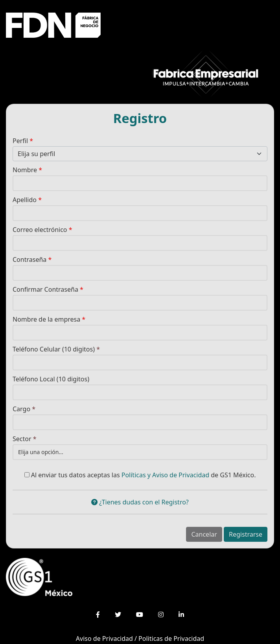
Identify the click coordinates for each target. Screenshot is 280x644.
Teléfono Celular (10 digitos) (56, 349)
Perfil (23, 141)
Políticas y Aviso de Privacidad (165, 475)
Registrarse (246, 534)
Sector (25, 439)
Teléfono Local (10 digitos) (51, 379)
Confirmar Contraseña (48, 289)
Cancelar (204, 534)
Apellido (27, 200)
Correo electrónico (42, 230)
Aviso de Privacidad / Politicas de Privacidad (140, 638)
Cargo (24, 409)
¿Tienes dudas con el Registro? (140, 502)
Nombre (27, 170)
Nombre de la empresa (49, 319)
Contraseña (32, 259)
